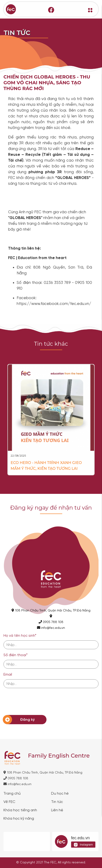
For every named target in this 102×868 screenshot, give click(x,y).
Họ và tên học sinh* (20, 636)
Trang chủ (12, 794)
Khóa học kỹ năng (19, 819)
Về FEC (9, 802)
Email (8, 675)
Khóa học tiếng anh (20, 810)
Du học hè (60, 794)
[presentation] (39, 700)
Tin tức (57, 802)
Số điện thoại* (15, 655)
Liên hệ (57, 810)
